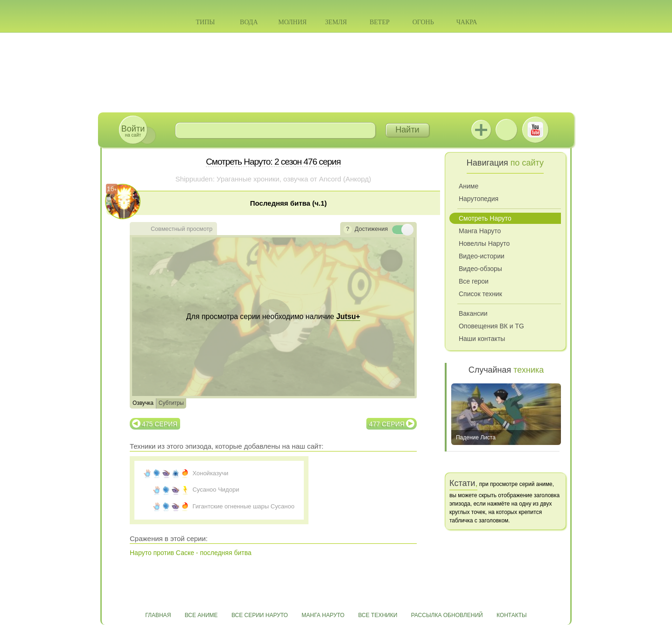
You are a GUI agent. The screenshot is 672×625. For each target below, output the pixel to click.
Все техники (378, 615)
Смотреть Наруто (485, 218)
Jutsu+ (481, 130)
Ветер (380, 22)
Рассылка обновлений (447, 615)
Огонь (423, 22)
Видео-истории (482, 256)
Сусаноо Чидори (216, 490)
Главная (158, 615)
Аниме (469, 186)
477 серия (387, 424)
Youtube (535, 130)
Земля (336, 22)
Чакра (467, 22)
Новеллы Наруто (484, 243)
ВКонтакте (506, 130)
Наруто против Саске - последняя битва (191, 553)
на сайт (133, 131)
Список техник (480, 294)
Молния (292, 22)
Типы (205, 22)
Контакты (512, 615)
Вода (249, 22)
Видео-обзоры (480, 269)
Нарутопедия (479, 199)
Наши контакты (482, 339)
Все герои (474, 281)
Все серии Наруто (260, 615)
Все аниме (201, 615)
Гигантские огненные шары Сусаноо (243, 506)
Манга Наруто (480, 231)
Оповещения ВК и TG (491, 326)
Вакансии (473, 313)
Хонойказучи (210, 473)
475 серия (160, 424)
